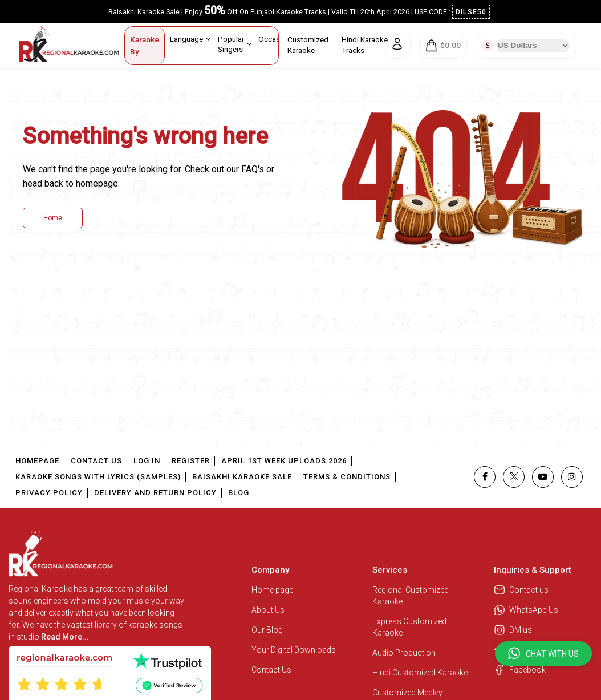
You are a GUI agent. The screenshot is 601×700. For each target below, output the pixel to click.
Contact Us (96, 461)
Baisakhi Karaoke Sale (242, 477)
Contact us (521, 590)
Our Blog (267, 630)
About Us (268, 610)
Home (53, 218)
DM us (513, 630)
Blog (239, 493)
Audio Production (404, 653)
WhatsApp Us (526, 610)
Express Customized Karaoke (409, 627)
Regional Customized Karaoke (411, 596)
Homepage (37, 461)
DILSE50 (471, 12)
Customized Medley (408, 693)
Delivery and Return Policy (155, 493)
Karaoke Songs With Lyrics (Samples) (98, 477)
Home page (272, 590)
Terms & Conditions (347, 477)
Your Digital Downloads (294, 650)
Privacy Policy (49, 493)
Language (190, 39)
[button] (543, 654)
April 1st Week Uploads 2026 (284, 461)
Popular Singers (235, 44)
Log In (147, 461)
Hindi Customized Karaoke (421, 673)
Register (191, 461)
